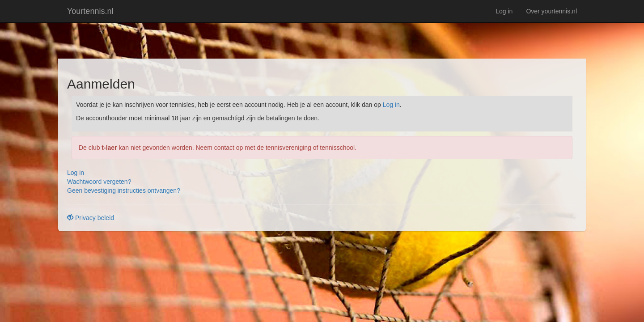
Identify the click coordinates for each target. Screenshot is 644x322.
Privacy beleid (91, 218)
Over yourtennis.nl (551, 11)
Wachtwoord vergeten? (99, 182)
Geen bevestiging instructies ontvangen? (124, 191)
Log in (504, 11)
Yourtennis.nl (90, 11)
